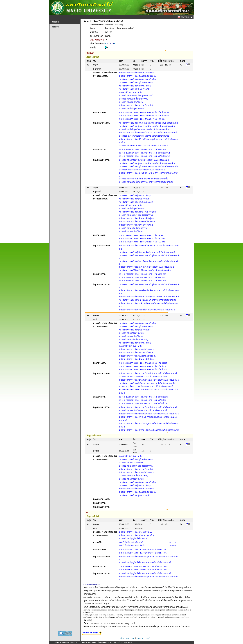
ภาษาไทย (184, 17)
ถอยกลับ (55, 27)
